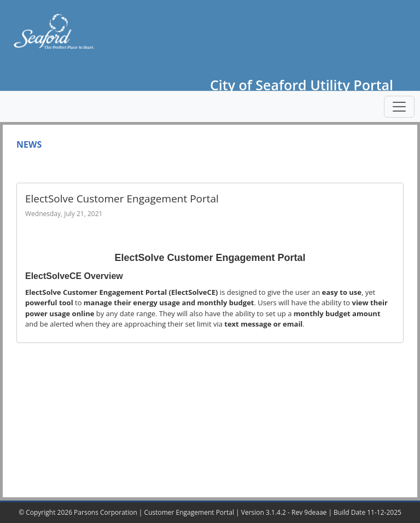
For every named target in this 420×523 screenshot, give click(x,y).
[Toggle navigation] (399, 107)
